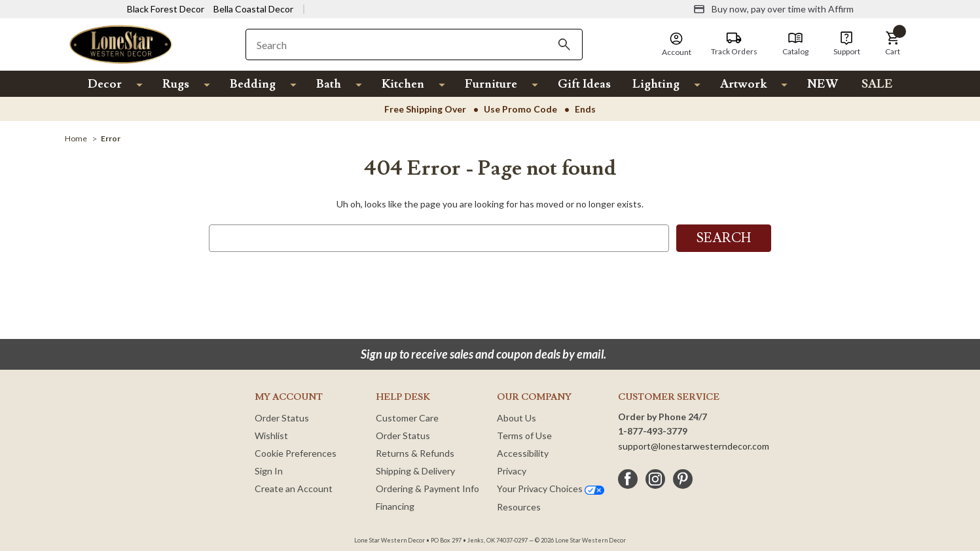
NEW (823, 84)
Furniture (491, 84)
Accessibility (523, 453)
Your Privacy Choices (551, 489)
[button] (893, 44)
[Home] (76, 138)
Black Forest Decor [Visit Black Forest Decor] (166, 9)
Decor (105, 84)
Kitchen (403, 84)
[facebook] (628, 479)
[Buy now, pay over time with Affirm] (773, 9)
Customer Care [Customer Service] (407, 418)
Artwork (743, 84)
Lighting (656, 84)
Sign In (269, 471)
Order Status (282, 418)
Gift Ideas (584, 84)
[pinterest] (683, 479)
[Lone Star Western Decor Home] (121, 44)
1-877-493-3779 (653, 431)
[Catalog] (795, 44)
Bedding (253, 84)
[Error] (111, 138)
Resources (519, 507)
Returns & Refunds (415, 453)
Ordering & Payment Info (427, 489)
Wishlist (271, 435)
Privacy (512, 471)
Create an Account (294, 489)
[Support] (847, 44)
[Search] (564, 44)
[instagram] (655, 479)
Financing (395, 506)
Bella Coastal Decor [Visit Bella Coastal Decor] (253, 9)
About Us (517, 418)
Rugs (176, 84)
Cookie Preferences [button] (296, 453)
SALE (877, 84)
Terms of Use (524, 435)
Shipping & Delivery (415, 471)
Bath (329, 84)
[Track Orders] (734, 44)
